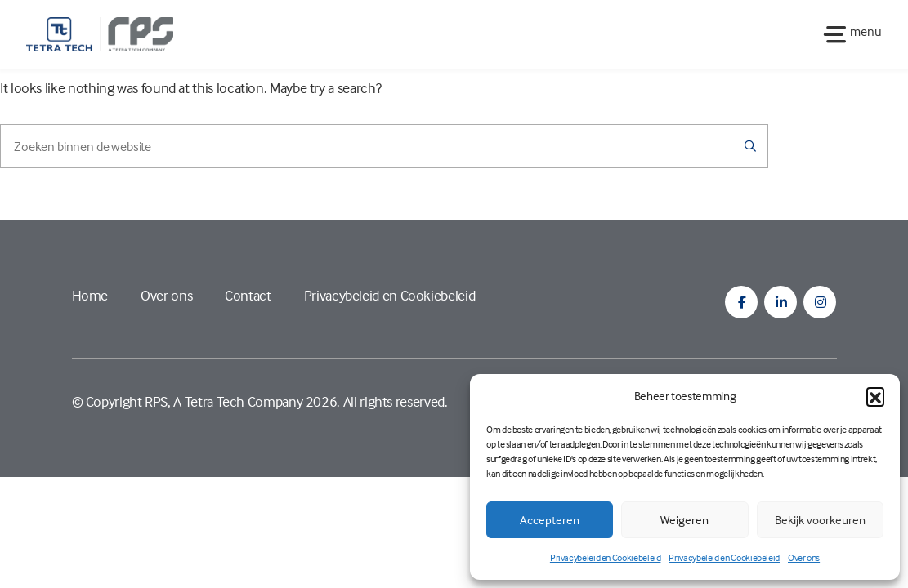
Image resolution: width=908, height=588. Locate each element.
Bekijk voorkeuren (820, 520)
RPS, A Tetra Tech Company (224, 401)
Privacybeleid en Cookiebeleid (606, 557)
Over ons (804, 557)
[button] (875, 396)
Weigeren (684, 520)
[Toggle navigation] (848, 34)
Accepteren (550, 520)
